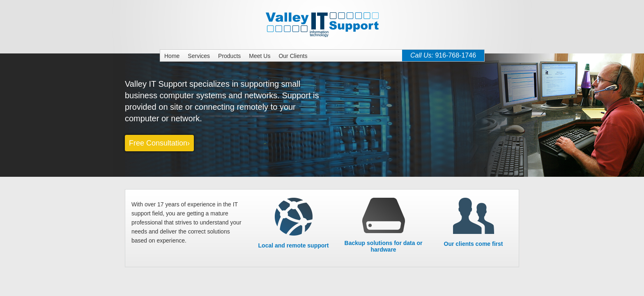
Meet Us (260, 56)
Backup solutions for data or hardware (384, 240)
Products (229, 56)
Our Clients (293, 56)
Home (172, 56)
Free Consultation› (159, 143)
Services (199, 56)
